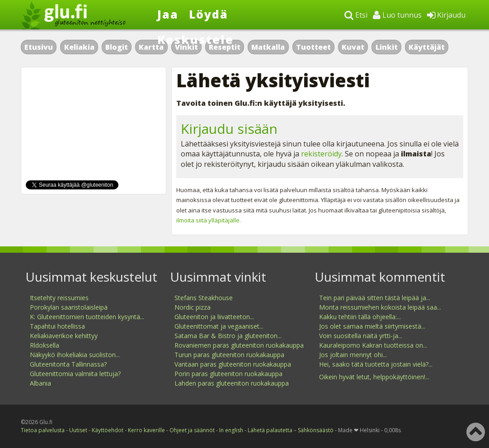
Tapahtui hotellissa (57, 326)
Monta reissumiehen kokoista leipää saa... (380, 307)
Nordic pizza (193, 307)
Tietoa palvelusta (43, 430)
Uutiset (78, 430)
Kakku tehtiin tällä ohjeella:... (360, 317)
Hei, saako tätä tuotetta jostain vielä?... (376, 364)
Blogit (117, 47)
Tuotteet (313, 47)
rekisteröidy (321, 154)
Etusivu (39, 47)
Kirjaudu (446, 15)
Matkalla (268, 47)
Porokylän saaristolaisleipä (69, 307)
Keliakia (79, 47)
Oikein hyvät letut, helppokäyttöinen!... (374, 377)
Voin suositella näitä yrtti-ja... (361, 336)
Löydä (209, 14)
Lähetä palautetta (270, 430)
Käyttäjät (427, 47)
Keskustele (195, 39)
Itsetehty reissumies (59, 298)
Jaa (168, 14)
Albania (40, 383)
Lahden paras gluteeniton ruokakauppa (232, 383)
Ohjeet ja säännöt (192, 430)
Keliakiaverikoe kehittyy (64, 336)
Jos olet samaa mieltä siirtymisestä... (372, 326)
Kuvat (353, 47)
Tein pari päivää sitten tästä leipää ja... (375, 298)
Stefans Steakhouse (204, 298)
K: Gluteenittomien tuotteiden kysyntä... (87, 317)
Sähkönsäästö (316, 430)
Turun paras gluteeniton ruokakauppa (229, 355)
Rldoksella (45, 345)
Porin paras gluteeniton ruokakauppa (228, 374)
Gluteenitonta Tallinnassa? (68, 364)
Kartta (151, 47)
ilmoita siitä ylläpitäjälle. (209, 220)
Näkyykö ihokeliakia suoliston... (75, 355)
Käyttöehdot (108, 430)
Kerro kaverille (146, 430)
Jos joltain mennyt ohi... (353, 355)
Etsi (356, 15)
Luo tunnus (397, 15)
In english (231, 430)
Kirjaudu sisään (229, 129)
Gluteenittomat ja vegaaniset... (219, 326)
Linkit (387, 47)
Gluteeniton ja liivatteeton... (214, 317)
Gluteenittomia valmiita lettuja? (75, 374)
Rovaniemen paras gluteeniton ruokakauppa (239, 345)
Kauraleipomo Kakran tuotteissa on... (373, 345)
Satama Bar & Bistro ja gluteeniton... (228, 336)
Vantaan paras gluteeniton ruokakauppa (233, 364)
